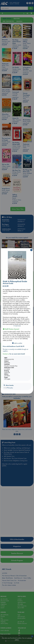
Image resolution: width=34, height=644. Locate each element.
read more (17, 326)
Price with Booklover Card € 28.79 (14, 346)
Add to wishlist (17, 343)
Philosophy (10, 388)
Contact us (6, 354)
